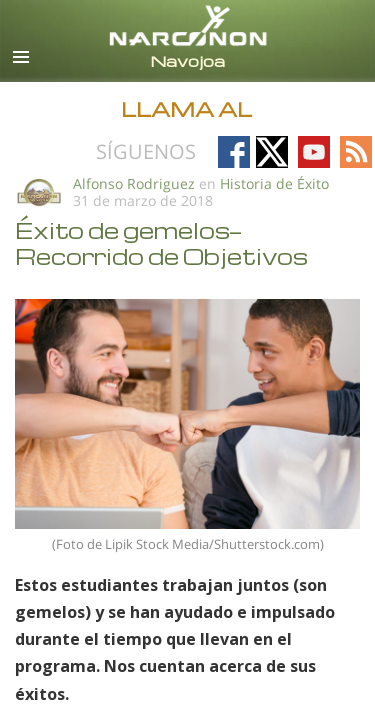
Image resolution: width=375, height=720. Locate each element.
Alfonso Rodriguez (134, 183)
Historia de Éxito (274, 183)
